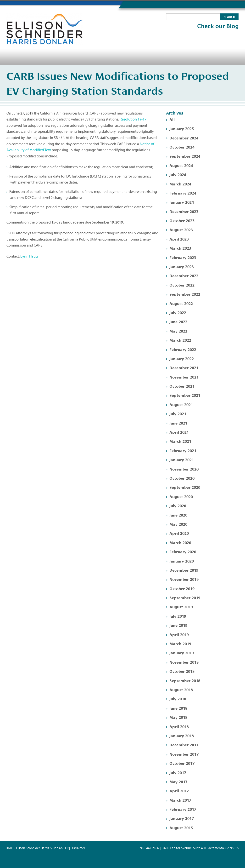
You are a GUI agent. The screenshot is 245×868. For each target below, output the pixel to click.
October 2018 (182, 671)
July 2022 (178, 312)
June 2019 (178, 625)
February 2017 (183, 809)
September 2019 (185, 597)
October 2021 (182, 386)
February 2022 (183, 349)
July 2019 (178, 616)
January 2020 (182, 561)
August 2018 (181, 689)
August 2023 (181, 229)
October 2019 (182, 588)
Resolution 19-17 (133, 119)
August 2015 (181, 827)
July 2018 (178, 698)
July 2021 (178, 413)
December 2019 (184, 570)
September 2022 (185, 294)
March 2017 (180, 800)
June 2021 (178, 423)
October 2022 (182, 285)
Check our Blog (218, 26)
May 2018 (178, 717)
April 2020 (179, 533)
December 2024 (184, 138)
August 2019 (181, 606)
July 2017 (178, 772)
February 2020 (183, 551)
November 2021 (184, 377)
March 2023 (180, 248)
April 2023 (179, 239)
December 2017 (184, 744)
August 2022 (181, 303)
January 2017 (182, 818)
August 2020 (181, 496)
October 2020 (182, 478)
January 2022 (182, 358)
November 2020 (184, 469)
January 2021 (182, 459)
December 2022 (184, 275)
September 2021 (185, 395)
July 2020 (178, 505)
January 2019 (182, 652)
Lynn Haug (29, 256)
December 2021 (184, 367)
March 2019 (180, 643)
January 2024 (182, 202)
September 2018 (185, 680)
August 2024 (181, 165)
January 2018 (182, 735)
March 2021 (180, 441)
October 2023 (182, 220)
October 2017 (182, 763)
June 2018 (178, 708)
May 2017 (178, 781)
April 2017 (179, 790)
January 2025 (182, 128)
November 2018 (184, 662)
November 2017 (184, 754)
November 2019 (184, 579)
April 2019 (179, 634)
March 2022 (180, 340)
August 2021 (181, 404)
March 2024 (180, 184)
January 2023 (182, 266)
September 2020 (185, 487)
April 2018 (179, 726)
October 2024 (182, 147)
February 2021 (183, 450)
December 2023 (184, 211)
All (172, 119)
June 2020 (178, 515)
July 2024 (178, 174)
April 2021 (179, 432)
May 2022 (178, 331)
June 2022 (178, 321)
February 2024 (183, 193)
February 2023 (183, 257)
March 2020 (180, 542)
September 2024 (185, 156)
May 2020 (178, 524)
